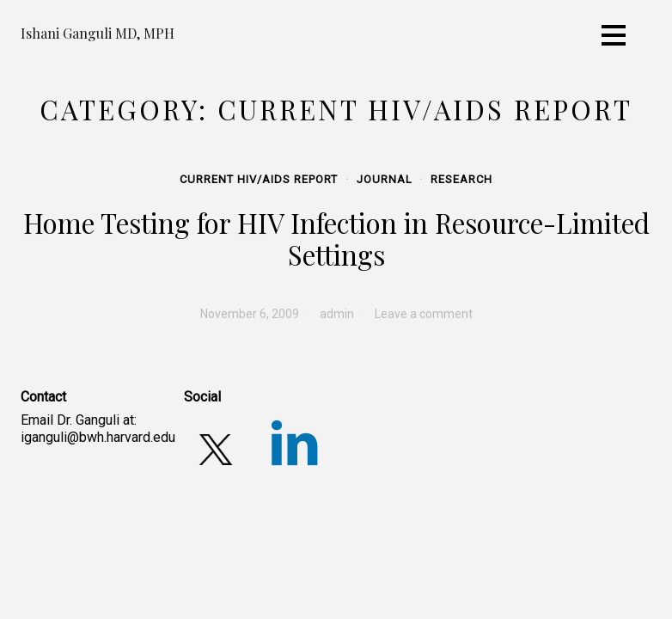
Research (461, 179)
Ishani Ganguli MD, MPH (98, 33)
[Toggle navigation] (614, 35)
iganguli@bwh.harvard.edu (98, 437)
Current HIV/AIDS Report (259, 179)
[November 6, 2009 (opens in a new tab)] (250, 314)
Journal (385, 179)
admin (337, 314)
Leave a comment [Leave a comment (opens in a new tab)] (424, 314)
